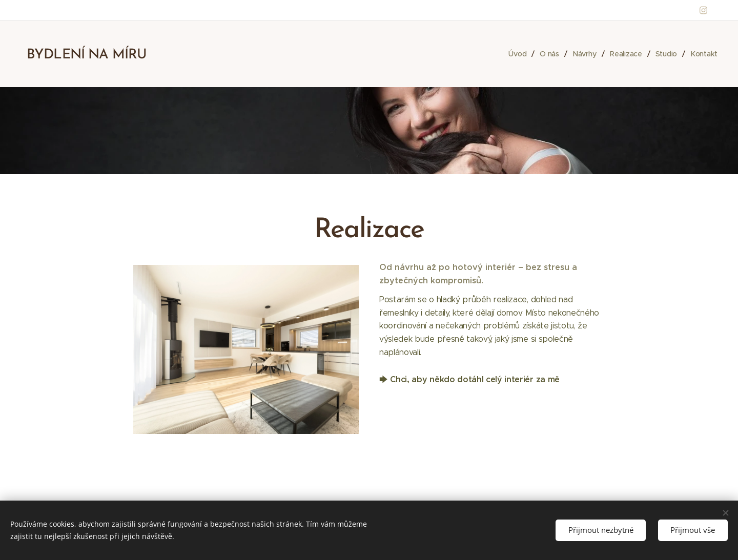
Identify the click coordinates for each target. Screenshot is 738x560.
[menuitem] (517, 54)
